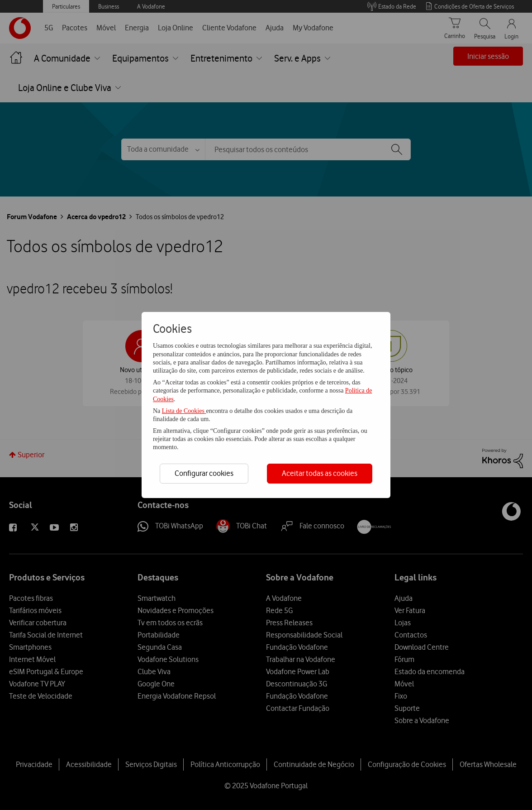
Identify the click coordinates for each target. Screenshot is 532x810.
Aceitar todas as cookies (320, 473)
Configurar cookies (204, 473)
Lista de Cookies (184, 411)
